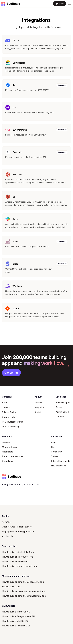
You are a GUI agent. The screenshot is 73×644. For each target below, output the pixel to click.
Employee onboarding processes (18, 531)
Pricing (37, 412)
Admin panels (62, 412)
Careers (6, 407)
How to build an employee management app (24, 596)
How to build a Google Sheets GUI (19, 616)
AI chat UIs (8, 536)
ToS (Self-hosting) (11, 427)
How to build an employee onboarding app (23, 582)
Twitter (55, 456)
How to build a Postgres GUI (16, 626)
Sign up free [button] (60, 4)
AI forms (6, 522)
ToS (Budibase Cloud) (13, 422)
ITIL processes (58, 466)
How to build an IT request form (18, 557)
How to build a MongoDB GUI (17, 612)
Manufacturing (9, 447)
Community (57, 452)
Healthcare (8, 452)
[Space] (11, 4)
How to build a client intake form (18, 552)
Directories (61, 417)
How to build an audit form (15, 561)
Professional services (12, 456)
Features (38, 403)
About (5, 403)
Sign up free (11, 373)
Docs (54, 447)
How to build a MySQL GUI (15, 621)
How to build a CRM (12, 587)
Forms (59, 407)
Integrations (40, 407)
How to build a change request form (20, 566)
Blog (53, 442)
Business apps (63, 403)
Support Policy (9, 417)
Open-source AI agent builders (17, 527)
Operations (7, 461)
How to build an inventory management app (24, 591)
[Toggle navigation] (70, 4)
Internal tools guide (61, 461)
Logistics (6, 442)
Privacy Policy (9, 412)
